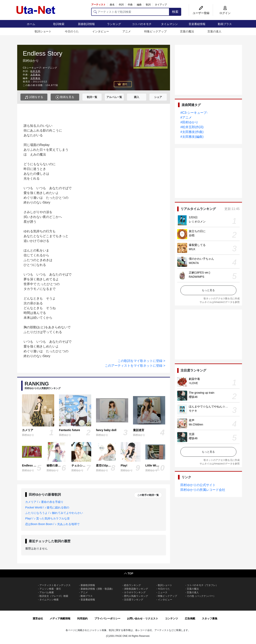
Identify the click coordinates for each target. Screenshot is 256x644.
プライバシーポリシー (107, 619)
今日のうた (72, 31)
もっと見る (208, 290)
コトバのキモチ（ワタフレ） (202, 585)
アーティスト (98, 5)
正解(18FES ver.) (199, 273)
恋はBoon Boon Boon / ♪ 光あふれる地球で (52, 524)
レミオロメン (197, 222)
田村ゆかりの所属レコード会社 (203, 490)
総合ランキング (132, 585)
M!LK (192, 249)
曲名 (112, 5)
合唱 (192, 235)
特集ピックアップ (155, 31)
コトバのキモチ (142, 24)
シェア (158, 97)
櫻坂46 (193, 397)
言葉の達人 (214, 31)
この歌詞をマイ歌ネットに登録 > (141, 361)
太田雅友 (35, 75)
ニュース (163, 592)
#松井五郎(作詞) (192, 127)
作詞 (121, 5)
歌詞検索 (59, 24)
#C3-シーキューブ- (194, 113)
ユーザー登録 (201, 13)
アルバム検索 (47, 592)
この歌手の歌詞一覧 (148, 495)
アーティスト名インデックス (55, 585)
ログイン (225, 13)
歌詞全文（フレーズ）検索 (54, 596)
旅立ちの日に (197, 231)
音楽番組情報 (197, 24)
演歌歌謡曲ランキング (136, 589)
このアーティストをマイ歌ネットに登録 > (135, 366)
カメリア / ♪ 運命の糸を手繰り (44, 502)
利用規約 (82, 619)
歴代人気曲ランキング (136, 596)
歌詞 (148, 5)
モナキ (193, 411)
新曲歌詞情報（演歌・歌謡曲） (97, 589)
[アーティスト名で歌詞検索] (130, 12)
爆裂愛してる (197, 245)
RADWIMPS (196, 277)
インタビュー (101, 31)
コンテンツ (171, 619)
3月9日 (193, 217)
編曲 (139, 5)
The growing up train (202, 393)
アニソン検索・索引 (50, 589)
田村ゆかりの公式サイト (198, 485)
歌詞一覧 (92, 97)
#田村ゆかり (189, 122)
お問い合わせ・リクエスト (143, 619)
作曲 (130, 5)
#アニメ (186, 117)
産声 (192, 420)
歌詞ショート (43, 31)
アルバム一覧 (114, 97)
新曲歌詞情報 (86, 24)
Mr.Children (196, 424)
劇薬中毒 (194, 379)
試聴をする (34, 97)
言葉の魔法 (187, 31)
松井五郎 (35, 71)
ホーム (31, 24)
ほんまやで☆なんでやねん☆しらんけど (214, 406)
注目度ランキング (134, 600)
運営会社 (38, 619)
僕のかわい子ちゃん (201, 259)
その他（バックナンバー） (201, 596)
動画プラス (225, 24)
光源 (192, 434)
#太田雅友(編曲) (192, 137)
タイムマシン (169, 24)
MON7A (194, 263)
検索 (175, 12)
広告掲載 (190, 619)
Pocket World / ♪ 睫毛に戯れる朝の (47, 507)
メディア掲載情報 (60, 619)
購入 (137, 97)
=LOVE (193, 383)
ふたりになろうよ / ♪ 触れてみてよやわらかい (54, 513)
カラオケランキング (135, 592)
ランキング (114, 24)
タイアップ (161, 5)
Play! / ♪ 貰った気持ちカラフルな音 (47, 518)
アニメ (127, 31)
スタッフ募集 (210, 619)
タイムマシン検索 (49, 600)
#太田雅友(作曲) (192, 132)
